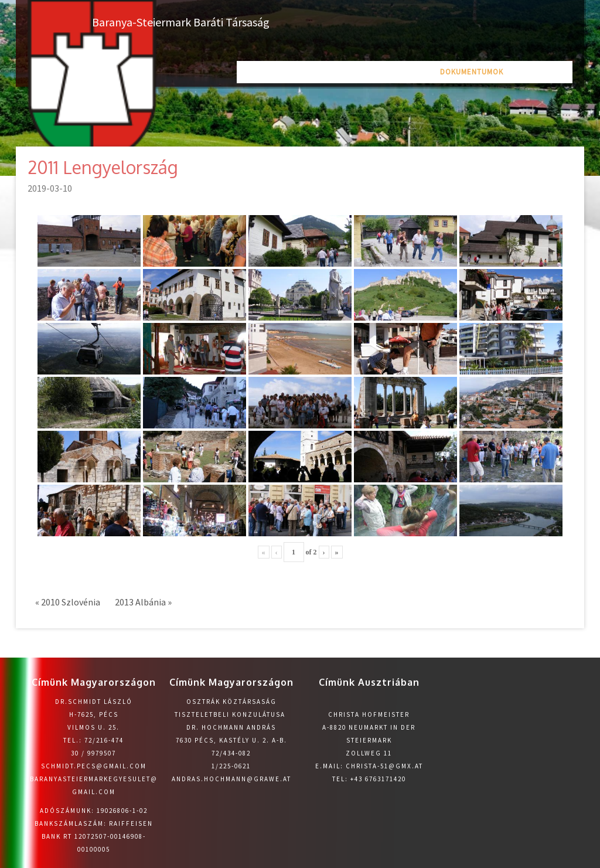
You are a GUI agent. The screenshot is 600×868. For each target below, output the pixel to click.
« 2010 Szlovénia (68, 602)
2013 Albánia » (143, 602)
